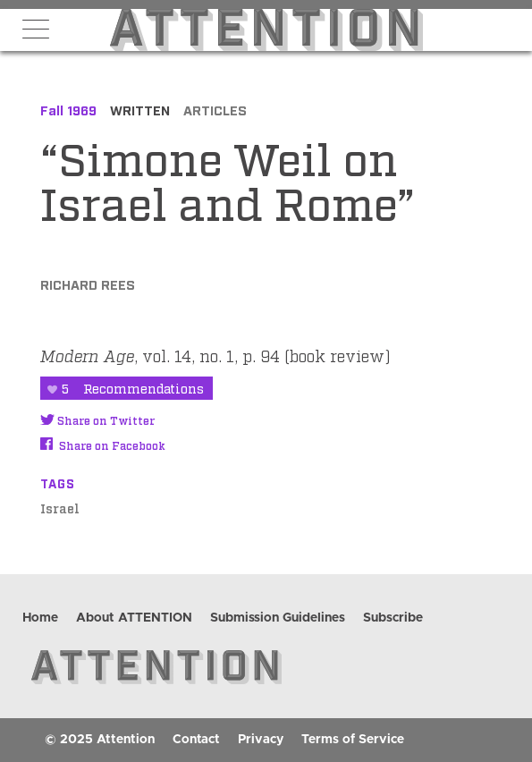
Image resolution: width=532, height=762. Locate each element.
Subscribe (393, 618)
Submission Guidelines (278, 618)
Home (40, 618)
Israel (60, 508)
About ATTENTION (134, 618)
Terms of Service (353, 740)
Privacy (261, 740)
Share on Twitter (97, 420)
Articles (215, 109)
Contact (196, 740)
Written (140, 109)
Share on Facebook (103, 445)
